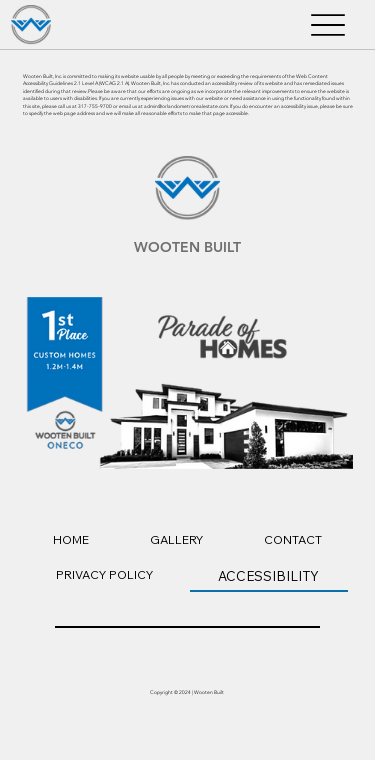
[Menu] (327, 25)
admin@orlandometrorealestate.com (186, 106)
